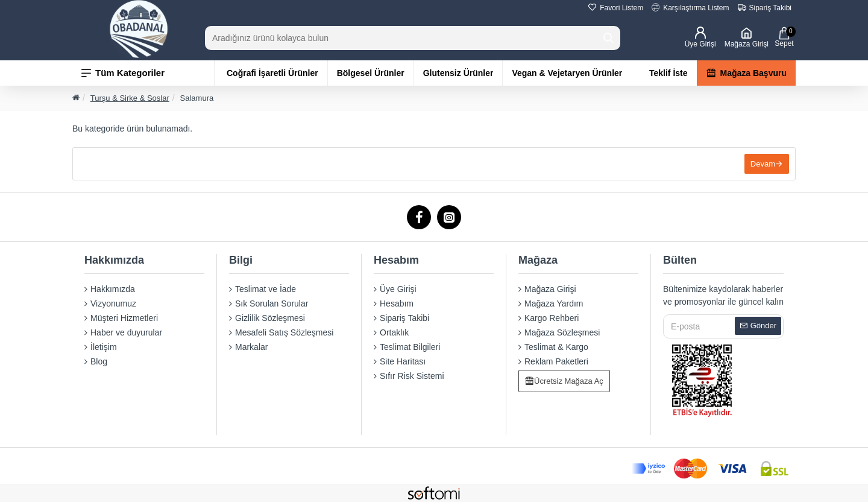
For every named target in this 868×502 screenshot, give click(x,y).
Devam (763, 164)
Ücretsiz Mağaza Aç (569, 381)
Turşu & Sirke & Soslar (130, 98)
